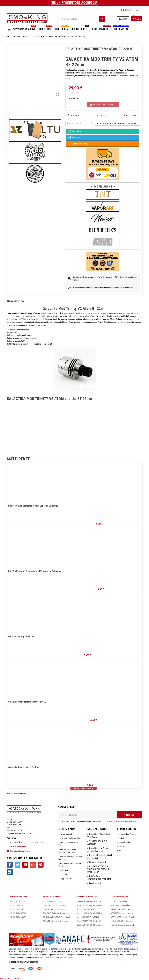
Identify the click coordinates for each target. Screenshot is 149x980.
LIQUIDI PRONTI (80, 28)
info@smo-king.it (22, 851)
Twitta (102, 115)
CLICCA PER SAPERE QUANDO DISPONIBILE (117, 123)
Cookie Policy (17, 978)
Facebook (10, 865)
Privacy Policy (6, 978)
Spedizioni (64, 870)
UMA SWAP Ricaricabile (120, 905)
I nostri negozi (95, 883)
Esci (121, 850)
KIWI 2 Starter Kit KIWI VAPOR (89, 905)
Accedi (123, 19)
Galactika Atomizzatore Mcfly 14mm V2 (27, 702)
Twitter (17, 865)
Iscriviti (130, 815)
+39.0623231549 (20, 847)
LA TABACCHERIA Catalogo (122, 921)
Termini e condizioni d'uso (70, 838)
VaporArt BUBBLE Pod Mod (88, 917)
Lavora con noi (66, 834)
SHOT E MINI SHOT (101, 28)
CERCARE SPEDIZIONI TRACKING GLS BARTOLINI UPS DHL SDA (99, 869)
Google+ (33, 865)
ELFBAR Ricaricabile (119, 901)
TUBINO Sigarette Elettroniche (123, 925)
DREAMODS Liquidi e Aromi (122, 913)
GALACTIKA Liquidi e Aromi (122, 909)
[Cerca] (82, 19)
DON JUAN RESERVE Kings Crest (56, 917)
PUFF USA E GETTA (17, 901)
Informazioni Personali (128, 834)
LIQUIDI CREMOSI (17, 905)
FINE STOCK (46, 28)
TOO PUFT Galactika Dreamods (56, 913)
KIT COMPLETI (121, 28)
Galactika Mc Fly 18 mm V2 (21, 636)
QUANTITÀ (73, 98)
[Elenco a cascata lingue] (127, 10)
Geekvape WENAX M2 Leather (89, 901)
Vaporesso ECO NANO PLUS (88, 909)
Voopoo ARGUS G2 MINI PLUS (89, 913)
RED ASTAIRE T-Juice (52, 901)
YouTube (25, 865)
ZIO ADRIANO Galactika (53, 909)
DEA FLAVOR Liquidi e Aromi (122, 917)
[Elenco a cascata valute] (138, 10)
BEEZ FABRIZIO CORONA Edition (90, 925)
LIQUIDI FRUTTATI (17, 909)
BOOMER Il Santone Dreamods (55, 921)
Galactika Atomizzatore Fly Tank (24, 767)
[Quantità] (103, 98)
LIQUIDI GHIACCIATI (18, 917)
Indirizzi (122, 846)
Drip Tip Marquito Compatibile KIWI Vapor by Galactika (35, 571)
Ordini (121, 838)
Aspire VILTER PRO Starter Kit (89, 921)
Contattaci (64, 874)
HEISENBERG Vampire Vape (54, 905)
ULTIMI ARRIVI (29, 28)
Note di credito (125, 842)
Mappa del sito (66, 878)
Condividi (73, 115)
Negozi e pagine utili (98, 862)
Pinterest (130, 115)
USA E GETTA (62, 28)
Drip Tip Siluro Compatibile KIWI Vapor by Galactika (33, 506)
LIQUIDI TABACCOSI (17, 913)
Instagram (10, 872)
